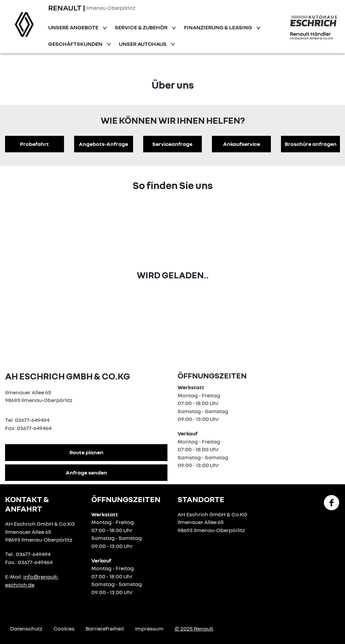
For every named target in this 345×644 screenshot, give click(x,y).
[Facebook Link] (332, 502)
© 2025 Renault (194, 628)
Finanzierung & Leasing (218, 27)
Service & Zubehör (142, 27)
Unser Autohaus (143, 44)
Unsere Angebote (74, 27)
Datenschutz (26, 628)
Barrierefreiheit (105, 628)
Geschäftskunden (76, 44)
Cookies (64, 628)
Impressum (149, 628)
